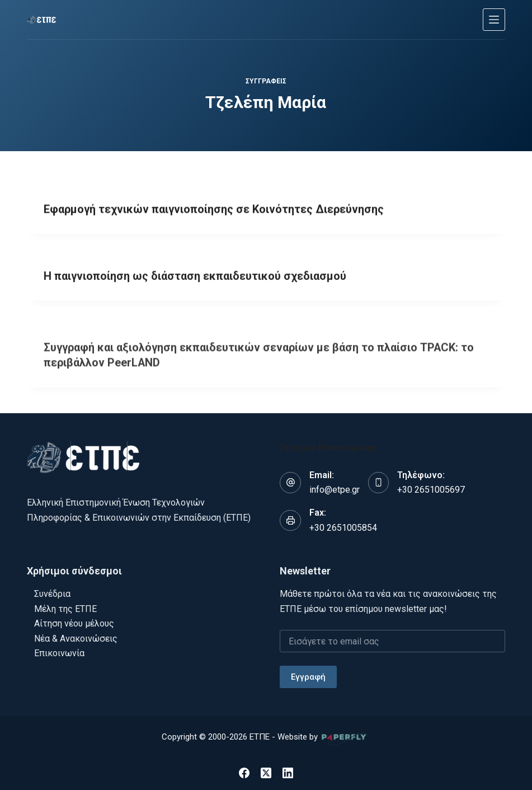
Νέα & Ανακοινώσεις (76, 636)
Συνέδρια (52, 592)
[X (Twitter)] (266, 771)
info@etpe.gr (335, 487)
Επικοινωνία (59, 651)
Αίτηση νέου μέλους (74, 622)
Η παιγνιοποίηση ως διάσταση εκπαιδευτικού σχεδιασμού (195, 279)
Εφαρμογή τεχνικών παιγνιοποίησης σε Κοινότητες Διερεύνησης (215, 210)
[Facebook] (244, 771)
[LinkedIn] (288, 771)
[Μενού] (494, 20)
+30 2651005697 (431, 487)
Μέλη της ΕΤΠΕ (65, 607)
